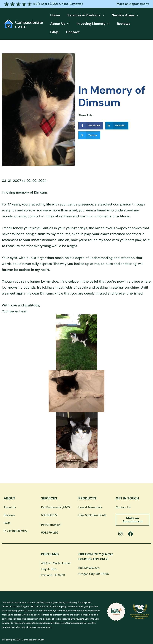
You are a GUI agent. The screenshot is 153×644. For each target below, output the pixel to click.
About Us (57, 24)
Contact (139, 24)
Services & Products (79, 15)
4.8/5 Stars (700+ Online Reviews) (43, 4)
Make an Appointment (133, 4)
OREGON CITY (96, 548)
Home (53, 15)
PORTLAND (50, 546)
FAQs (125, 24)
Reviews (111, 24)
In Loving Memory (86, 24)
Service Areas (113, 15)
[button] (95, 15)
